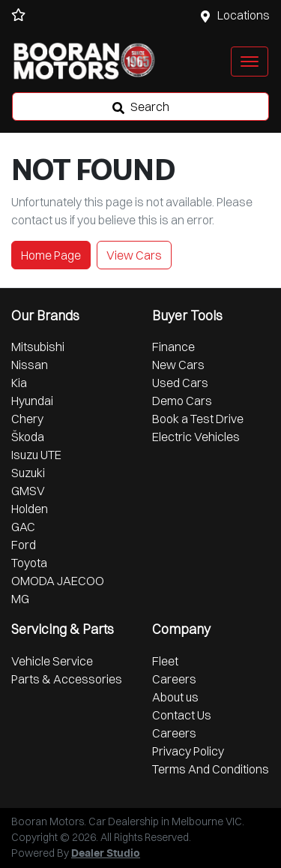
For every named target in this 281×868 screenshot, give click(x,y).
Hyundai (32, 401)
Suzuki (28, 473)
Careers (174, 679)
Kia (19, 383)
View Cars (134, 255)
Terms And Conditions (211, 769)
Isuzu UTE (36, 455)
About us (175, 697)
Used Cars (180, 383)
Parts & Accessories (67, 679)
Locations (244, 15)
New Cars (178, 365)
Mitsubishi (38, 347)
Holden (30, 509)
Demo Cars (182, 401)
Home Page (51, 255)
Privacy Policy (188, 751)
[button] (250, 62)
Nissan (30, 365)
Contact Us (182, 715)
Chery (27, 419)
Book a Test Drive (198, 419)
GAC (23, 527)
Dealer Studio (106, 854)
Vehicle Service (52, 661)
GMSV (28, 491)
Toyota (29, 563)
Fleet (165, 661)
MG (20, 599)
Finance (173, 347)
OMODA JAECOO (58, 581)
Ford (24, 545)
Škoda (28, 437)
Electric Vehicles (196, 437)
